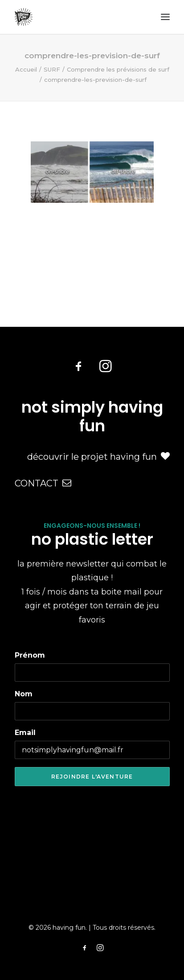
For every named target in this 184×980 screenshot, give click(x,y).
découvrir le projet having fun (98, 457)
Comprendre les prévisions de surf (118, 69)
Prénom (30, 655)
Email (25, 733)
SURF (52, 69)
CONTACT (43, 483)
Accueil (26, 69)
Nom (24, 694)
